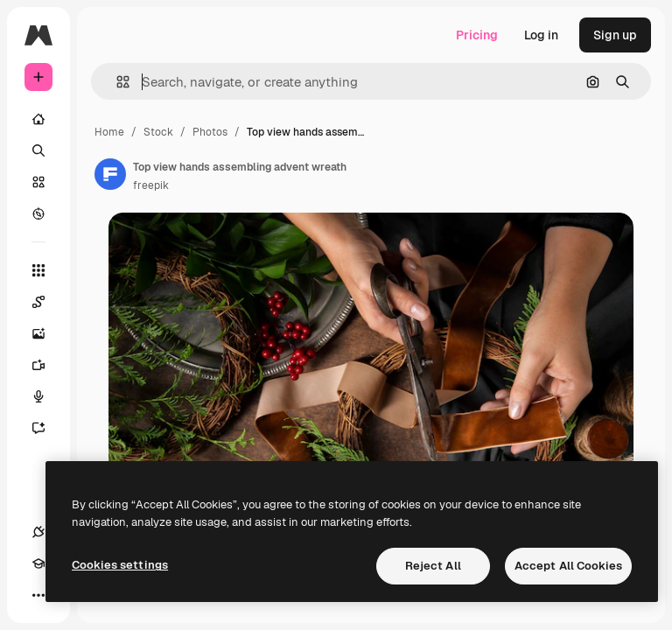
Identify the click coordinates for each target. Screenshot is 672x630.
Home (109, 132)
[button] (116, 82)
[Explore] (38, 213)
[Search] (38, 150)
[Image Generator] (47, 333)
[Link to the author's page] (110, 174)
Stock (158, 132)
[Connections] (38, 532)
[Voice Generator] (47, 396)
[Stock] (38, 182)
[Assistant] (47, 428)
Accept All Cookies (568, 566)
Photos (210, 132)
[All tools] (38, 270)
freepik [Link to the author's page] (151, 185)
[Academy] (38, 563)
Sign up (615, 35)
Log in (541, 35)
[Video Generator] (47, 365)
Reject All (433, 566)
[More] (38, 595)
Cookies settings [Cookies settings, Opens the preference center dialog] (120, 565)
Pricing (477, 35)
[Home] (38, 119)
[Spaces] (47, 302)
